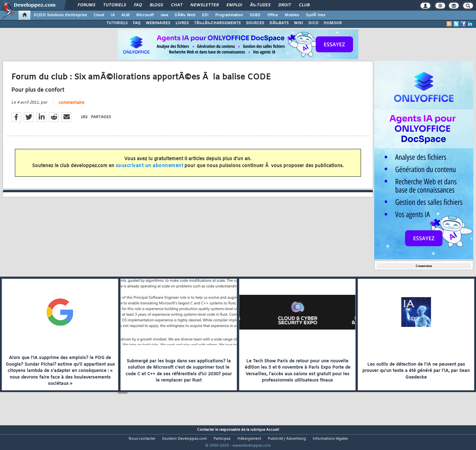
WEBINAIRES (158, 23)
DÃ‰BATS (279, 23)
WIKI (298, 23)
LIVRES (182, 23)
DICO (313, 23)
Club (304, 5)
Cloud (99, 15)
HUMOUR (333, 23)
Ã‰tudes (260, 5)
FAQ (138, 5)
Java (164, 15)
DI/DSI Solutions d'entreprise (60, 15)
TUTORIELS (117, 23)
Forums (86, 5)
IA (113, 15)
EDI (205, 15)
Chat (177, 5)
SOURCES (255, 23)
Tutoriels (115, 5)
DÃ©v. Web (185, 15)
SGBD (255, 15)
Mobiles (292, 15)
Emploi (234, 5)
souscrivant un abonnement (150, 170)
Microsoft (145, 15)
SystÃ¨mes (316, 15)
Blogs (156, 5)
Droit (285, 5)
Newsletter (204, 5)
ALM (125, 15)
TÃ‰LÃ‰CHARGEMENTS (217, 23)
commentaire (71, 107)
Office (273, 15)
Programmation (229, 15)
